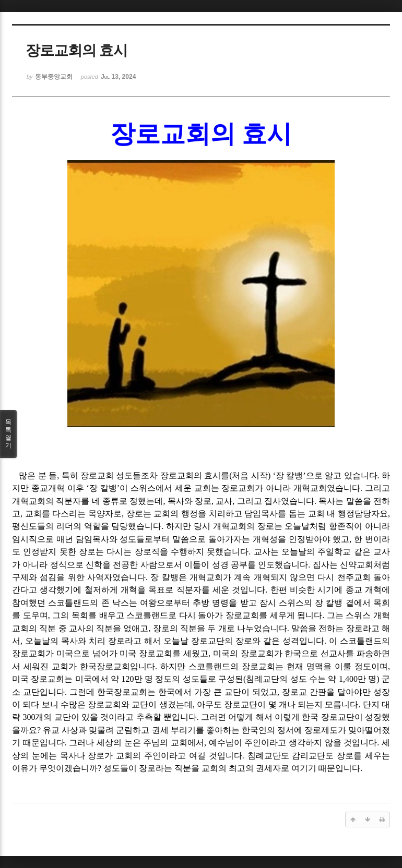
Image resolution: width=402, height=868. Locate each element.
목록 (8, 434)
